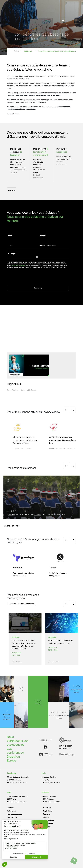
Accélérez (47, 808)
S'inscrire (19, 662)
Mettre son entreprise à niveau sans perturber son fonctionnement (25, 440)
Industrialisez (49, 820)
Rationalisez (48, 823)
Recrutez (47, 814)
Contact (10, 808)
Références (12, 811)
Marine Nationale (12, 526)
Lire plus (12, 190)
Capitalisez (28, 51)
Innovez (46, 817)
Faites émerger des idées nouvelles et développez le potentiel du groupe (18, 163)
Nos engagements (14, 814)
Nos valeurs (12, 817)
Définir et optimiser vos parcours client (64, 158)
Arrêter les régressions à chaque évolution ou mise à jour (62, 440)
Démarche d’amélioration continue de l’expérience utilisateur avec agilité (39, 166)
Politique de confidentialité (18, 265)
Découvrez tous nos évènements (21, 603)
